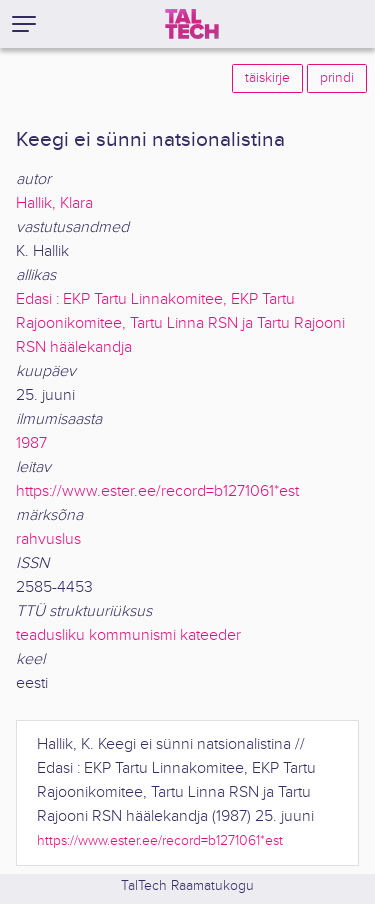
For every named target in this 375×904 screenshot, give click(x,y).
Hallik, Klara (54, 203)
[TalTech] (192, 24)
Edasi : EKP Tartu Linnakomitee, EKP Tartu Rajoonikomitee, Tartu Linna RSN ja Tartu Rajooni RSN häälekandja (180, 323)
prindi (337, 78)
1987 (31, 443)
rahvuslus (48, 539)
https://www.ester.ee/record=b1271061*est (157, 491)
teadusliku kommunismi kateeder (128, 635)
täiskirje (267, 78)
